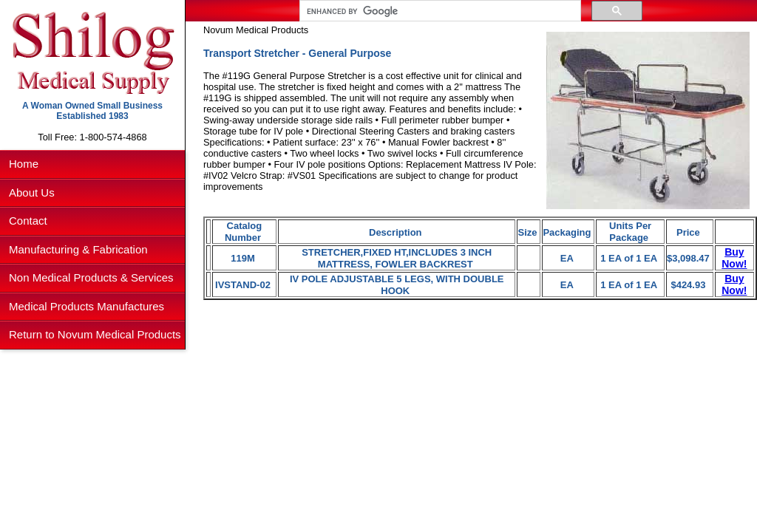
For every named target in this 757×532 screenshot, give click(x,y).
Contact (28, 221)
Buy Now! (734, 258)
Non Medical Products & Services (91, 277)
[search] (439, 11)
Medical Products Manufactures (86, 306)
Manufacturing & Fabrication (78, 249)
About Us (32, 192)
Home (24, 164)
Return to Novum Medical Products (95, 334)
